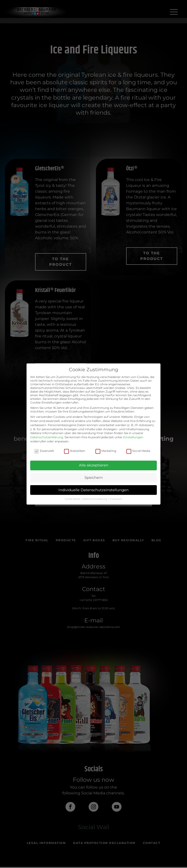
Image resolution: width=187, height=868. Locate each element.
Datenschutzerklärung (47, 437)
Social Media (138, 451)
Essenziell (44, 451)
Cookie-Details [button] (73, 499)
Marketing (106, 451)
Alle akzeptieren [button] (94, 465)
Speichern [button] (94, 477)
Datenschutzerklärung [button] (95, 499)
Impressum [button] (116, 499)
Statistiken (75, 451)
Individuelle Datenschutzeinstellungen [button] (93, 490)
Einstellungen (133, 437)
